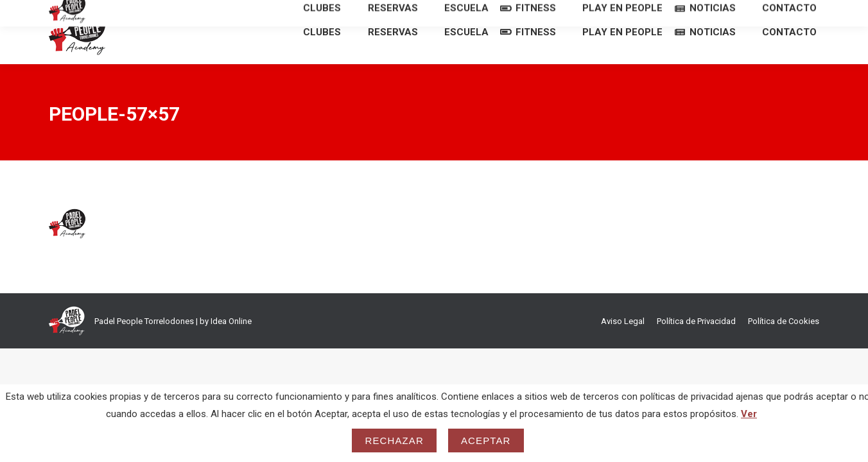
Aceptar (486, 441)
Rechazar (394, 441)
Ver (749, 414)
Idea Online (231, 344)
